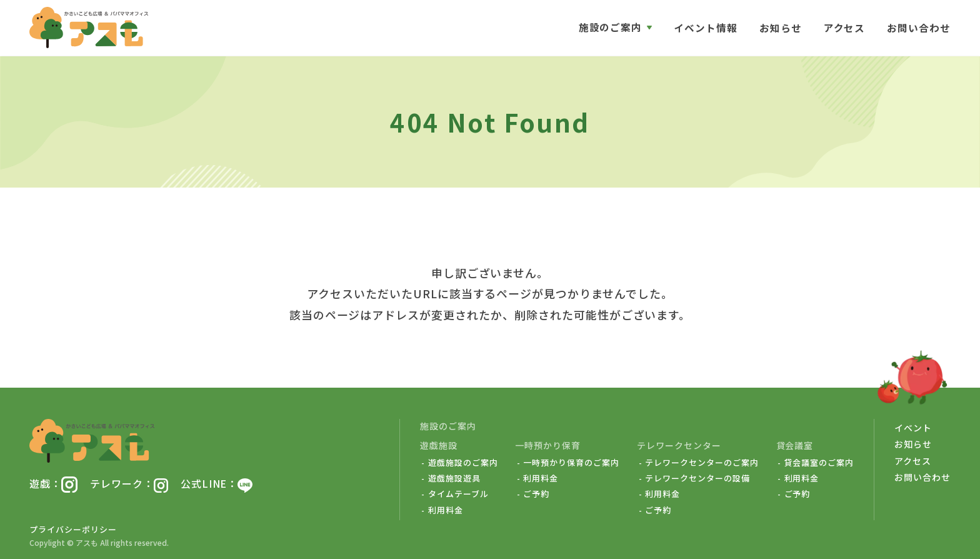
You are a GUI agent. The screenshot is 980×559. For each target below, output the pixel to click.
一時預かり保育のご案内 (571, 463)
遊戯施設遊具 (454, 478)
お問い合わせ (919, 28)
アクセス (844, 28)
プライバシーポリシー (73, 529)
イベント (913, 428)
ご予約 (536, 494)
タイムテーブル (458, 494)
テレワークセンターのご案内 (702, 463)
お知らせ (781, 28)
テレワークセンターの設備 (697, 478)
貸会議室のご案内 (819, 463)
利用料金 (446, 510)
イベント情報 (706, 28)
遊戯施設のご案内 (463, 463)
